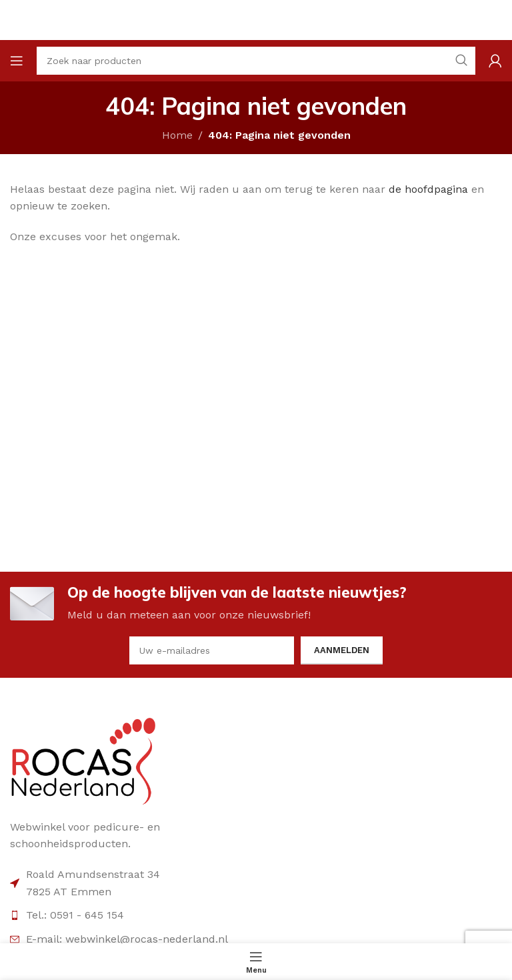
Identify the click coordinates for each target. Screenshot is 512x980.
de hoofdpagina (428, 189)
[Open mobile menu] (17, 61)
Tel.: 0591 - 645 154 (75, 915)
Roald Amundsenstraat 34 (93, 874)
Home (177, 135)
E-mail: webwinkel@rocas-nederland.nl (127, 939)
